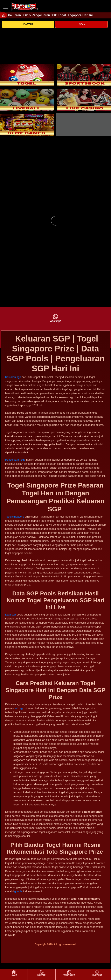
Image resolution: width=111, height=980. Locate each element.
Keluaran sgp (13, 377)
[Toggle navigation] (6, 7)
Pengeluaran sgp (15, 460)
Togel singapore (15, 517)
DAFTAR (28, 24)
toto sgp (19, 708)
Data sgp (11, 615)
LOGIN (81, 24)
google (18, 891)
